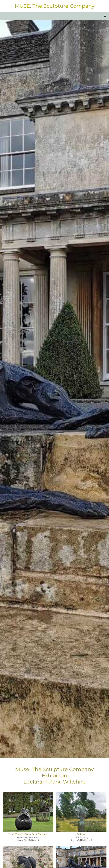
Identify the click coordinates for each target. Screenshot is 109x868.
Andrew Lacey (81, 838)
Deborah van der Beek (28, 838)
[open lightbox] (28, 812)
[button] (105, 16)
